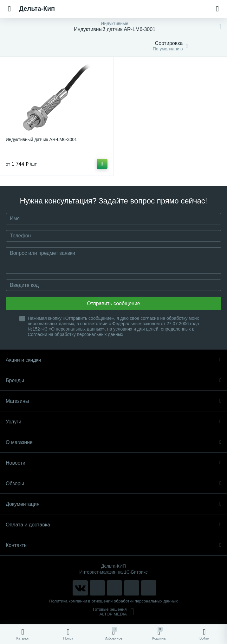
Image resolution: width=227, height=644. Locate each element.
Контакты (113, 545)
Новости (113, 463)
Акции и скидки (113, 360)
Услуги (113, 422)
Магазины (113, 401)
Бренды (113, 380)
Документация (113, 504)
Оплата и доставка (113, 525)
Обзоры (113, 483)
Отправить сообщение (113, 303)
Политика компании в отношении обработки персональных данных (113, 601)
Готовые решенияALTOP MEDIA (114, 612)
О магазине (113, 442)
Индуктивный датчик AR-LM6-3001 (41, 139)
